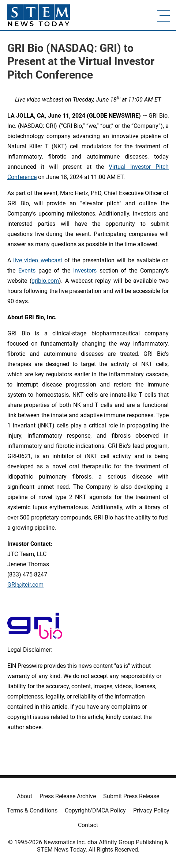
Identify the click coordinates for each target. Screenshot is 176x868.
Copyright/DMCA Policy (95, 810)
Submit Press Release (131, 796)
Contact (88, 825)
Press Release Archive (68, 796)
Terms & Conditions (32, 810)
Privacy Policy (151, 810)
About (25, 796)
